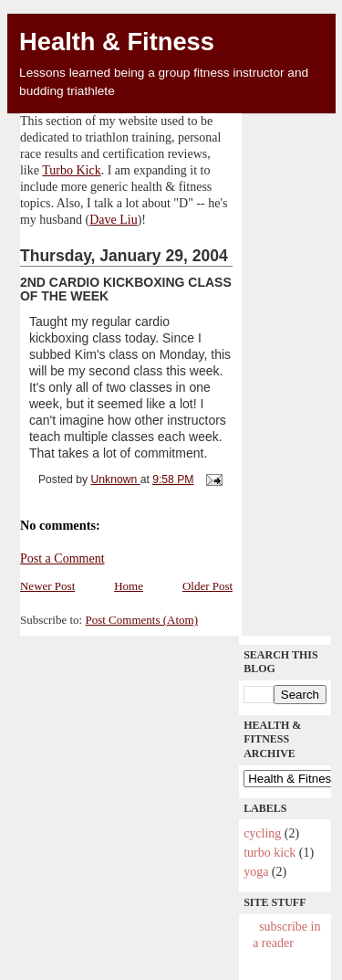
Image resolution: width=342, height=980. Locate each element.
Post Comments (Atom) (141, 620)
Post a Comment (62, 558)
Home (129, 586)
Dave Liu (113, 220)
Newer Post (47, 586)
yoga (256, 872)
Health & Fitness (117, 42)
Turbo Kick (71, 170)
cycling (262, 833)
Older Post (207, 586)
